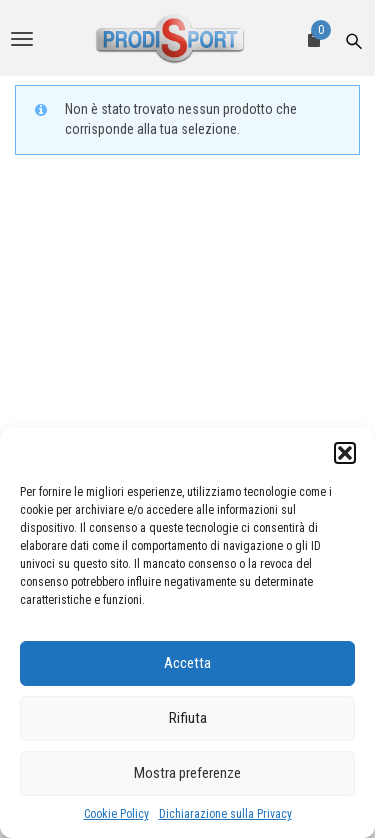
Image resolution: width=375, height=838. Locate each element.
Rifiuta (188, 718)
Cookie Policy (116, 814)
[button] (345, 453)
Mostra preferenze (187, 773)
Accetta (187, 663)
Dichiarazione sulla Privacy (225, 814)
